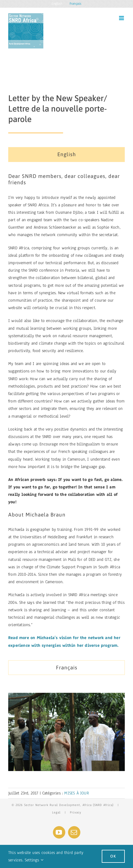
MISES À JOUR (76, 793)
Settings (34, 860)
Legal (56, 812)
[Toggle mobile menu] (122, 18)
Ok (113, 856)
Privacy (76, 812)
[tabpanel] (66, 413)
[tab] (66, 155)
